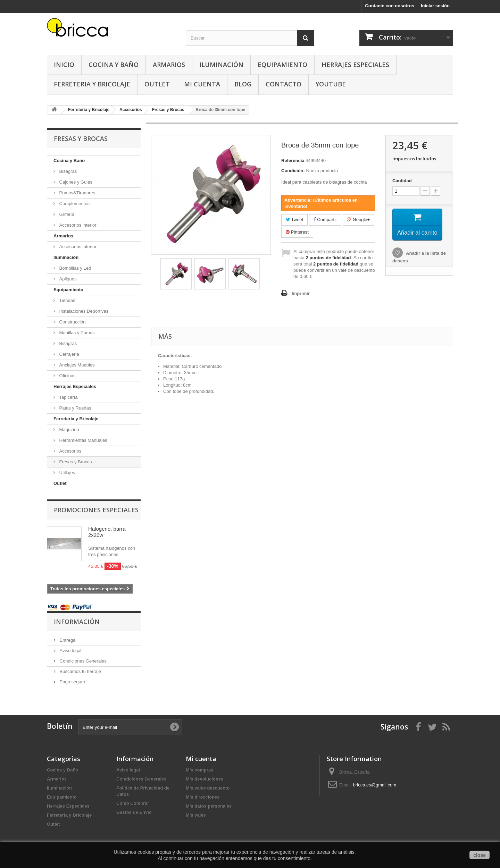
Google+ (359, 220)
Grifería (66, 214)
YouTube (331, 84)
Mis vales (196, 815)
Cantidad (402, 181)
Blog (243, 84)
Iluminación (221, 65)
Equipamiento (282, 65)
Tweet (294, 220)
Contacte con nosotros (390, 6)
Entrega (67, 640)
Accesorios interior (77, 225)
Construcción (72, 322)
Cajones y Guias (75, 182)
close (480, 855)
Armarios (169, 65)
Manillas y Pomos (76, 333)
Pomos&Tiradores (77, 193)
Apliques (67, 279)
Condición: (293, 171)
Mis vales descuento (208, 788)
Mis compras (199, 770)
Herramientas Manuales (83, 440)
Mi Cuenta (202, 84)
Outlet (157, 84)
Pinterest (297, 232)
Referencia (293, 161)
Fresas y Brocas (75, 462)
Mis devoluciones (205, 779)
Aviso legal (70, 651)
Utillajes (66, 473)
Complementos (74, 204)
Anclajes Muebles (76, 365)
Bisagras (67, 171)
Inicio (64, 65)
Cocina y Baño (114, 65)
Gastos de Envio (134, 812)
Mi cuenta (201, 759)
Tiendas (66, 300)
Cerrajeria (69, 354)
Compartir (325, 220)
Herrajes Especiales (355, 65)
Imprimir (301, 293)
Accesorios (70, 451)
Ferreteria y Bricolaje (92, 84)
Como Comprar (133, 803)
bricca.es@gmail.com (375, 785)
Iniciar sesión (435, 6)
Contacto (284, 84)
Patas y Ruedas (74, 408)
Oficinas (67, 376)
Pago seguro (72, 682)
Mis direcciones (203, 797)
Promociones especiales (96, 510)
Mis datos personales (209, 806)
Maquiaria (69, 429)
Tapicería (68, 397)
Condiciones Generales (82, 661)
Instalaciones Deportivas (83, 311)
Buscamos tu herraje (80, 671)
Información (77, 622)
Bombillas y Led (74, 268)
